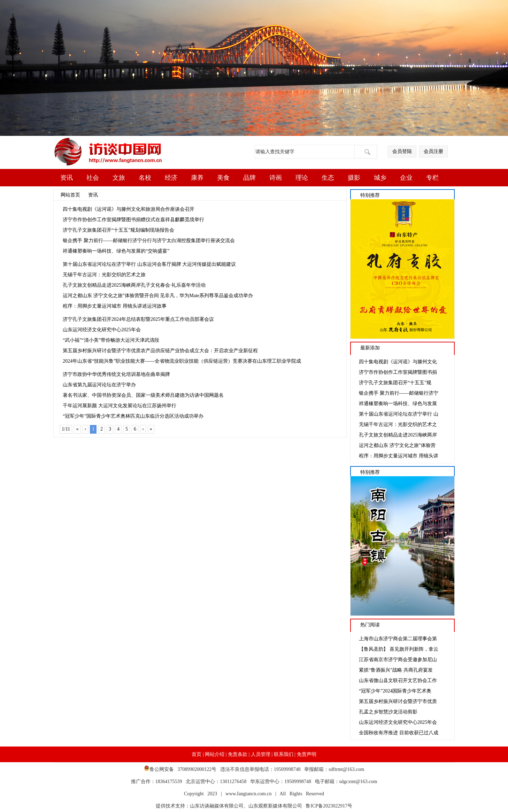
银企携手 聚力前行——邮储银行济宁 (399, 393)
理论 (302, 178)
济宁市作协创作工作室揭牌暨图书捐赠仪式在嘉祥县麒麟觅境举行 (133, 220)
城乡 (380, 178)
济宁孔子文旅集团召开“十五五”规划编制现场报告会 (118, 230)
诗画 (276, 178)
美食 (223, 178)
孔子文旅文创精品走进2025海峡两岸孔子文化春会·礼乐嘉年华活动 (134, 285)
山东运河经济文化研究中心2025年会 (102, 330)
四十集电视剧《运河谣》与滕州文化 (398, 362)
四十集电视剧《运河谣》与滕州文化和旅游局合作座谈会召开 (129, 209)
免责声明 (307, 754)
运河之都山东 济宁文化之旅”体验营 (397, 445)
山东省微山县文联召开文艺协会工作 (398, 680)
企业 (406, 178)
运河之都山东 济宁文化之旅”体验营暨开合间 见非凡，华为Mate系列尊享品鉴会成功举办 (158, 296)
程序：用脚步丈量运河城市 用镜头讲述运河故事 (115, 306)
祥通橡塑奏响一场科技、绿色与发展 (398, 404)
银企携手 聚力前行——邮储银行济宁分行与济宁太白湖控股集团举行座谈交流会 (149, 241)
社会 (93, 178)
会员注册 (433, 151)
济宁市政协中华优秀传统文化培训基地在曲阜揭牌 (116, 374)
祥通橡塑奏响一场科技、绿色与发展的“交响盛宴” (116, 251)
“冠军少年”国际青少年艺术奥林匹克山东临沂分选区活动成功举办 (133, 416)
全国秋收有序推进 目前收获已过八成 (399, 733)
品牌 (249, 178)
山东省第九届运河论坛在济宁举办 (99, 385)
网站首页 (70, 195)
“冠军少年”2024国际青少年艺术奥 (395, 691)
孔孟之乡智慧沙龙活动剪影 (388, 712)
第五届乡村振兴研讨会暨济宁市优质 (398, 701)
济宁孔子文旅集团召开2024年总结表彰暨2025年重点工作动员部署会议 (138, 319)
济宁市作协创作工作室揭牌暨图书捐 (398, 372)
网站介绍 (215, 754)
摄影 (354, 178)
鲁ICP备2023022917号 (327, 806)
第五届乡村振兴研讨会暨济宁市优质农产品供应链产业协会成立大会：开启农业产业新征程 (160, 351)
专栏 (432, 178)
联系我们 (284, 754)
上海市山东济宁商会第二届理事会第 (398, 639)
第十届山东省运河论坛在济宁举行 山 (399, 414)
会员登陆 (402, 151)
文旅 (119, 178)
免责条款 (238, 754)
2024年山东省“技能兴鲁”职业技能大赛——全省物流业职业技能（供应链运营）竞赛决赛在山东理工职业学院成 (182, 361)
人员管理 (261, 754)
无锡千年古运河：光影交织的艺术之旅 (104, 275)
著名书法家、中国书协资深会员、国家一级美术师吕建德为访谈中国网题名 (143, 395)
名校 (145, 178)
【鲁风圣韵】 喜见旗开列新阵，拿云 (399, 649)
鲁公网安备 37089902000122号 (182, 769)
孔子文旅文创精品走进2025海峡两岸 (398, 435)
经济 (171, 178)
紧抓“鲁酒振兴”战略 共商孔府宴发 (396, 670)
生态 (328, 178)
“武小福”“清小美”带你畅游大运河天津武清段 (111, 340)
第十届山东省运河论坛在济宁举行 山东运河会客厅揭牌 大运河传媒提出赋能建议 (149, 264)
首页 (197, 754)
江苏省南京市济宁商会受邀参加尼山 (398, 660)
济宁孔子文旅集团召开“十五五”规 (395, 383)
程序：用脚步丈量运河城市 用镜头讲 (399, 456)
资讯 (67, 178)
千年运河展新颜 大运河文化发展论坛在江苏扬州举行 (120, 406)
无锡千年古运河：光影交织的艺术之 (398, 424)
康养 (197, 178)
